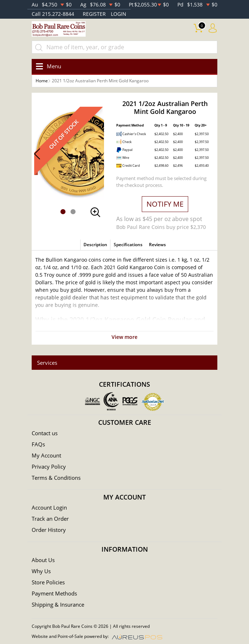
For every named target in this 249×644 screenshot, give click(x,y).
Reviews (157, 245)
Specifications (128, 245)
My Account (46, 455)
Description (95, 245)
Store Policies (48, 582)
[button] (63, 212)
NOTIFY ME (165, 204)
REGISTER (94, 14)
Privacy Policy (49, 466)
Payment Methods (54, 593)
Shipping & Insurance (58, 604)
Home (42, 81)
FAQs (38, 444)
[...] (124, 47)
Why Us (41, 571)
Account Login (49, 507)
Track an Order (50, 519)
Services (47, 363)
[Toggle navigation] (47, 66)
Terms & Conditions (56, 478)
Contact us (45, 433)
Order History (49, 530)
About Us (43, 560)
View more (124, 337)
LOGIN (119, 14)
